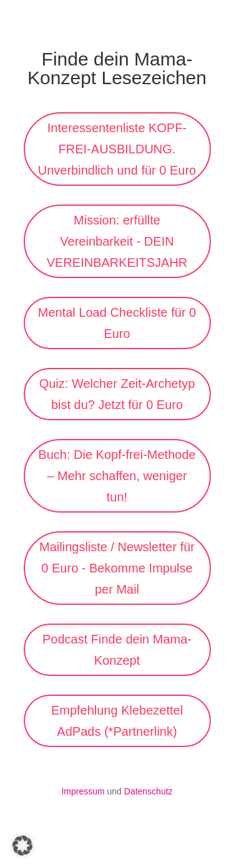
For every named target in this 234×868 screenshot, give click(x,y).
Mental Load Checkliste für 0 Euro (117, 323)
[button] (22, 846)
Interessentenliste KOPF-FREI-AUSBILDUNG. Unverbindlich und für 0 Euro (117, 149)
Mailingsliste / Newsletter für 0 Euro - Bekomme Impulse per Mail (117, 568)
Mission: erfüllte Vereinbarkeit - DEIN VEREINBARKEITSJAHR (117, 241)
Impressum (83, 791)
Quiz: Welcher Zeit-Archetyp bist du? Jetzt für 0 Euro (117, 394)
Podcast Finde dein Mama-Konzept (117, 650)
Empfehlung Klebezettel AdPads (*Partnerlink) (117, 721)
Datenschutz (149, 791)
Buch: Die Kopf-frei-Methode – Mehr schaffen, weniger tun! (117, 476)
